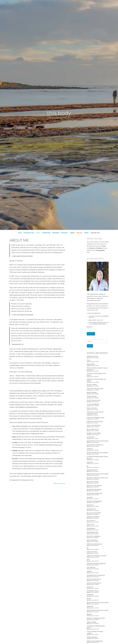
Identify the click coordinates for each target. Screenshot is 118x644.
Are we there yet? (91, 521)
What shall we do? (91, 509)
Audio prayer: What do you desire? (95, 389)
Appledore (89, 571)
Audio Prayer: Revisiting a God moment (97, 556)
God (90, 316)
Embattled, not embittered (93, 517)
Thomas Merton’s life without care (95, 445)
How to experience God (92, 429)
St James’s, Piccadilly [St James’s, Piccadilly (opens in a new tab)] (47, 405)
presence (39, 284)
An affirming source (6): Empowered (96, 575)
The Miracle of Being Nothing (94, 501)
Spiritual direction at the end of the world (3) (98, 610)
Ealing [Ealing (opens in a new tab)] (30, 407)
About (38, 233)
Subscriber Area (95, 233)
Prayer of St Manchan (92, 540)
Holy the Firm (90, 505)
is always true (60, 288)
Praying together (91, 364)
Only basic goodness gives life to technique (97, 453)
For (88, 466)
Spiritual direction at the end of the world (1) (98, 441)
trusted (26, 290)
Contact (86, 233)
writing (62, 284)
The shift (89, 599)
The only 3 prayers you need (94, 400)
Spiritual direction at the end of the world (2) (98, 602)
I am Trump (90, 497)
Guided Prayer (46, 233)
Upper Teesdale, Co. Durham (94, 298)
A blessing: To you (29, 233)
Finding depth (90, 595)
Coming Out (90, 449)
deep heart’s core (33, 298)
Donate (72, 233)
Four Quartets (30, 315)
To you (88, 360)
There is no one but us (92, 408)
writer (100, 296)
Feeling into (92, 552)
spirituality (24, 426)
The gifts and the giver (92, 637)
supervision (28, 391)
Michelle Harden (61, 483)
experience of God (50, 265)
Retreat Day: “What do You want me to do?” (98, 478)
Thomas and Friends (92, 396)
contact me (33, 398)
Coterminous (90, 462)
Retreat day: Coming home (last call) (96, 618)
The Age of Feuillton (92, 385)
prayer (44, 284)
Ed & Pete (36, 276)
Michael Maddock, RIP (92, 532)
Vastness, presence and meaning (94, 641)
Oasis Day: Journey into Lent (94, 579)
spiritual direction (52, 284)
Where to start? (90, 524)
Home (20, 233)
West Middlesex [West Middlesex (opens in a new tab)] (21, 407)
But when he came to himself (94, 513)
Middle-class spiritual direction (94, 544)
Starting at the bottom (92, 470)
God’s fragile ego (91, 567)
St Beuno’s (60, 270)
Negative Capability (92, 622)
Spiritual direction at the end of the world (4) (98, 474)
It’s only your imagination (93, 404)
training (34, 391)
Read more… (90, 327)
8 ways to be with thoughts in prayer (96, 418)
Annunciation (90, 606)
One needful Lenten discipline (94, 489)
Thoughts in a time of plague (94, 433)
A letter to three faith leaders (94, 425)
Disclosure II (90, 587)
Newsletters (56, 233)
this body (59, 113)
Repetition (89, 614)
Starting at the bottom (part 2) (94, 583)
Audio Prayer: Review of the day (95, 421)
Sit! (88, 548)
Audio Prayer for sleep (92, 356)
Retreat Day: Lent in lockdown (94, 486)
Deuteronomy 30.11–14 (18, 344)
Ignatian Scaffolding (92, 392)
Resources (64, 233)
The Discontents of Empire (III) (94, 493)
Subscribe (79, 233)
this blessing (28, 372)
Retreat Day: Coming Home (94, 536)
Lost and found (90, 437)
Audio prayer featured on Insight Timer (96, 563)
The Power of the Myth (27, 256)
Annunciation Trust (28, 480)
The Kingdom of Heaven (93, 591)
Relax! (88, 560)
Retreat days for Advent (92, 482)
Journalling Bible (91, 528)
